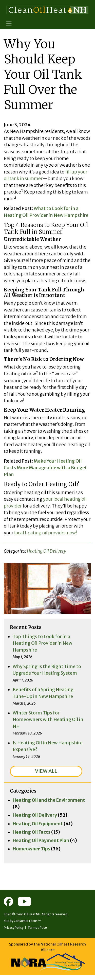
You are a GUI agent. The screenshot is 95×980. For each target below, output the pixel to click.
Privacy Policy (14, 932)
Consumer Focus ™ (28, 926)
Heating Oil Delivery (46, 554)
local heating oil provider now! (46, 536)
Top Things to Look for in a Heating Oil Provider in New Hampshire (43, 646)
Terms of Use (38, 932)
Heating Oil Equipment (38, 828)
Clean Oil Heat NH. (28, 919)
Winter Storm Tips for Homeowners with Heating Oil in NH (48, 723)
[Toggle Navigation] (9, 23)
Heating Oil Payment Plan (41, 845)
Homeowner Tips (32, 853)
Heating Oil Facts (32, 836)
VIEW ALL (46, 775)
